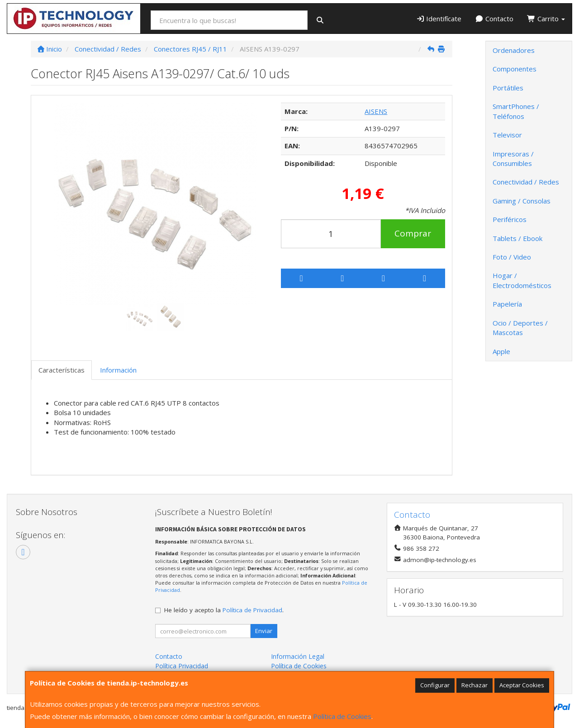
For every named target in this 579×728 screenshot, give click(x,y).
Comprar (413, 233)
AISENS (376, 111)
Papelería (507, 304)
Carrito (546, 19)
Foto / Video (512, 257)
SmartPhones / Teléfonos (516, 111)
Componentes (515, 69)
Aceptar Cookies (522, 685)
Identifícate (439, 19)
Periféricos (510, 219)
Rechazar (475, 685)
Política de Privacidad (252, 610)
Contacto (494, 19)
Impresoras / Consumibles (513, 158)
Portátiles (508, 88)
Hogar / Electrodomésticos (522, 280)
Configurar (435, 685)
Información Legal (298, 656)
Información (118, 370)
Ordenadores (514, 50)
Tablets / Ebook (517, 238)
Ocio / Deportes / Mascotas (520, 328)
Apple (501, 351)
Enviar (264, 631)
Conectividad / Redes (526, 182)
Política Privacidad (182, 666)
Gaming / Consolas (522, 201)
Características (62, 370)
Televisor (507, 135)
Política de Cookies (342, 716)
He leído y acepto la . (224, 610)
